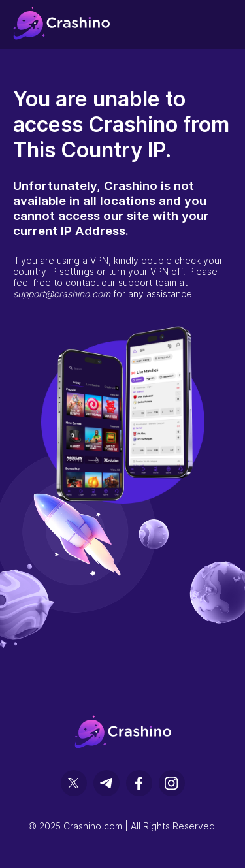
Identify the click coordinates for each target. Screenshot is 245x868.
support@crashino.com (62, 294)
